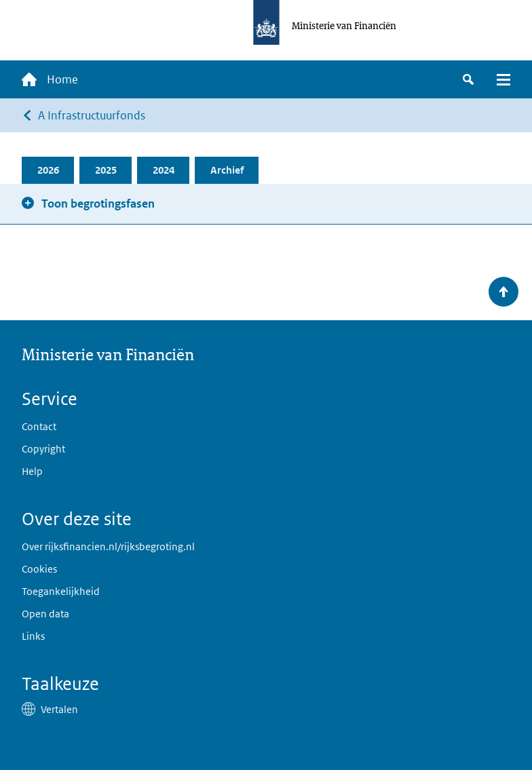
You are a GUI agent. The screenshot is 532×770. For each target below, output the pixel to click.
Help (32, 471)
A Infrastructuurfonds (92, 115)
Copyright (43, 449)
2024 (164, 170)
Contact (39, 426)
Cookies (39, 569)
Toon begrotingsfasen (98, 204)
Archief (227, 170)
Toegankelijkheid (61, 591)
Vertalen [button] (59, 709)
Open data (45, 614)
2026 (48, 170)
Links (33, 636)
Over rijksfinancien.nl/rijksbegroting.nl (108, 546)
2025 (106, 170)
